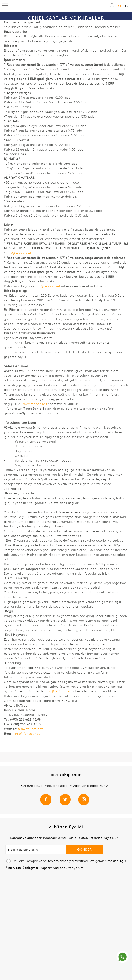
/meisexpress (66, 798)
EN (127, 6)
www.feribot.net (35, 404)
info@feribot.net (19, 253)
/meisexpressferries (48, 798)
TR (120, 6)
